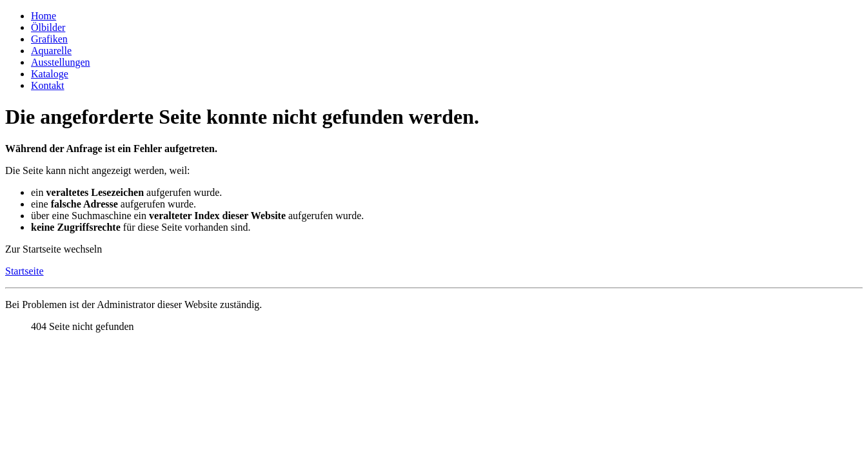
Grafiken (49, 39)
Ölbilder (48, 27)
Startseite (25, 271)
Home (44, 16)
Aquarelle (51, 51)
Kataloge (50, 74)
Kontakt (48, 85)
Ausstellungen (61, 62)
